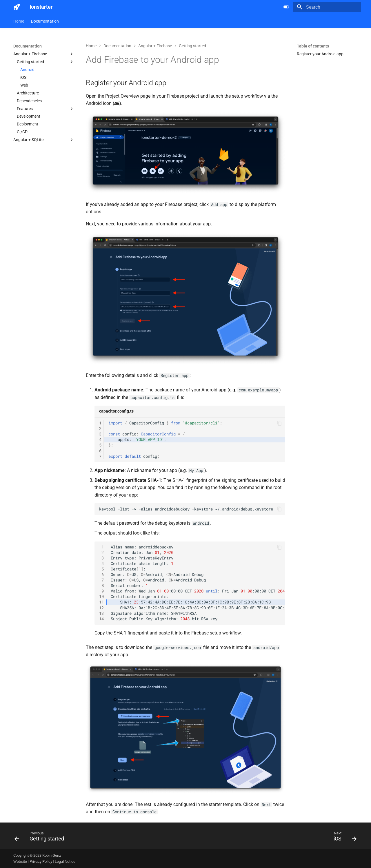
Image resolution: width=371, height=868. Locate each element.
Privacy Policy (41, 861)
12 (101, 608)
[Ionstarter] (17, 7)
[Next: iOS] (343, 838)
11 (101, 602)
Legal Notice (65, 861)
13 (101, 613)
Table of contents (313, 46)
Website (21, 861)
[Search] (327, 7)
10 (101, 597)
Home (19, 21)
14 (101, 619)
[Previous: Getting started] (41, 838)
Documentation (45, 21)
